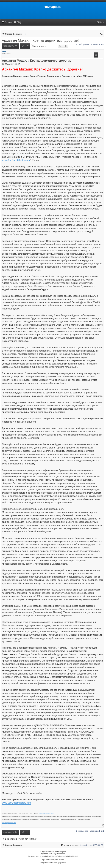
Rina (4, 51)
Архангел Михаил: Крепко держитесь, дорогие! (40, 40)
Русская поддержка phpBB (53, 860)
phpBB (47, 856)
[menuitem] (17, 22)
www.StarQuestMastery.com (16, 803)
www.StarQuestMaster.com (16, 160)
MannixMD (61, 854)
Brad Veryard (60, 852)
